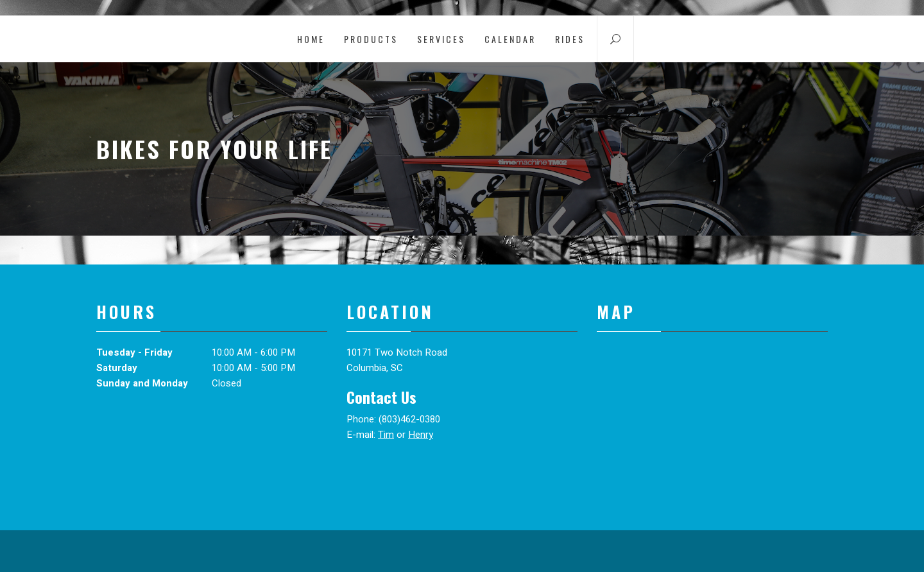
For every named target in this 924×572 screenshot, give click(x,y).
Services (441, 39)
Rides (570, 39)
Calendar (510, 39)
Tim (386, 435)
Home (311, 39)
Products (371, 39)
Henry (421, 435)
